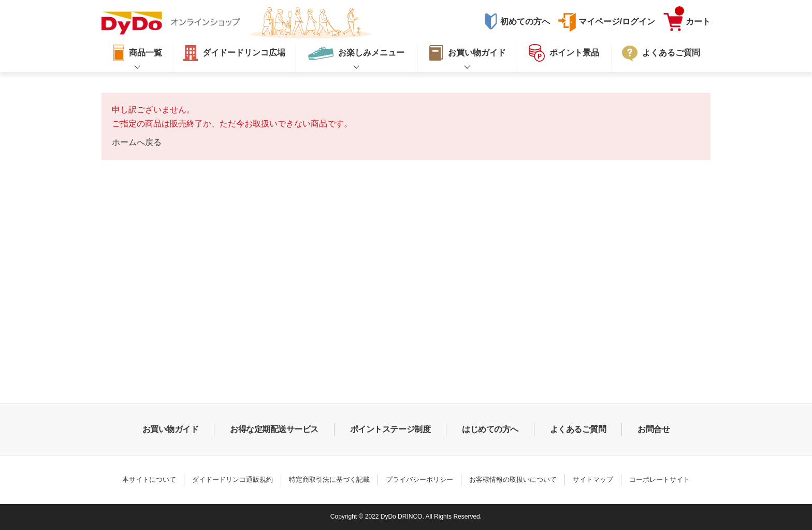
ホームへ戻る (137, 142)
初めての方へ (525, 22)
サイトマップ (593, 479)
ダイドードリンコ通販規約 (233, 479)
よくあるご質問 (578, 429)
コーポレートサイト (659, 479)
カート (693, 19)
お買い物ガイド (171, 429)
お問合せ (654, 429)
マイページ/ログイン (617, 22)
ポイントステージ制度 (390, 429)
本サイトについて (149, 479)
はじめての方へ (490, 429)
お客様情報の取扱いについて (513, 479)
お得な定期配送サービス (274, 429)
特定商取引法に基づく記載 (329, 479)
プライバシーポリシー (419, 479)
